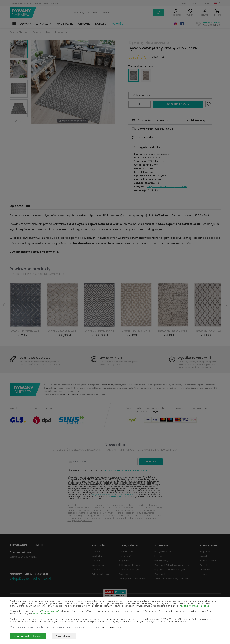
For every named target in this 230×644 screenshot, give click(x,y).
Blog (194, 3)
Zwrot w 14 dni (111, 358)
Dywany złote (59, 622)
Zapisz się (151, 462)
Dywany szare (144, 617)
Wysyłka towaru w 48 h (196, 358)
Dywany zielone (18, 622)
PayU (155, 412)
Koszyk (217, 15)
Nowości (118, 24)
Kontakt (205, 3)
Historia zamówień (210, 561)
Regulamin (124, 561)
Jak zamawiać (146, 137)
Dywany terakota (188, 617)
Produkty (205, 565)
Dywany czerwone (62, 609)
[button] (170, 95)
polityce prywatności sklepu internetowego (112, 495)
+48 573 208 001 (212, 25)
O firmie (183, 3)
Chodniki (84, 24)
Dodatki (101, 24)
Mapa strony (161, 561)
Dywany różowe (103, 617)
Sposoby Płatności (129, 570)
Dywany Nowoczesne (58, 32)
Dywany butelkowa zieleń (192, 604)
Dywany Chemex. (37, 634)
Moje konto (176, 15)
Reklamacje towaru (129, 565)
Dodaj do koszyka (178, 104)
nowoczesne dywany (106, 385)
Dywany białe (59, 604)
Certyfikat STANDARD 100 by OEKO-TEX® (167, 187)
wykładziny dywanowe (69, 394)
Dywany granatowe (147, 609)
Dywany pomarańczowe (65, 617)
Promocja (205, 570)
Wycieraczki (65, 24)
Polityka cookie (163, 551)
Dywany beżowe (19, 604)
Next (15, 121)
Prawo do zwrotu (47, 3)
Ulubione (190, 15)
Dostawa (124, 574)
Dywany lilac (101, 613)
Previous (22, 121)
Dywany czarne (18, 609)
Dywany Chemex (23, 13)
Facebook (182, 24)
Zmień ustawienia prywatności (171, 579)
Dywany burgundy (146, 604)
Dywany (25, 24)
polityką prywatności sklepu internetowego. (126, 470)
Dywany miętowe (188, 613)
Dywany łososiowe (20, 613)
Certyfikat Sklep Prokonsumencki (172, 565)
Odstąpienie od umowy (132, 579)
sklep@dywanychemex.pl (80, 521)
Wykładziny (44, 24)
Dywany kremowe (62, 613)
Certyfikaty (160, 574)
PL (220, 3)
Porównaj (204, 15)
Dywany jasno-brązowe (191, 609)
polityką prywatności (119, 497)
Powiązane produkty (30, 269)
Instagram (175, 24)
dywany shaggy (50, 388)
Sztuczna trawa (100, 574)
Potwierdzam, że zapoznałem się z (107, 470)
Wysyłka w (20, 3)
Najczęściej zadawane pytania (171, 570)
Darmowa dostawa (35, 358)
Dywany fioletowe (104, 609)
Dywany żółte (144, 613)
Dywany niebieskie (20, 617)
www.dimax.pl (213, 634)
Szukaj (158, 13)
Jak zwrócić (125, 556)
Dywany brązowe (103, 604)
